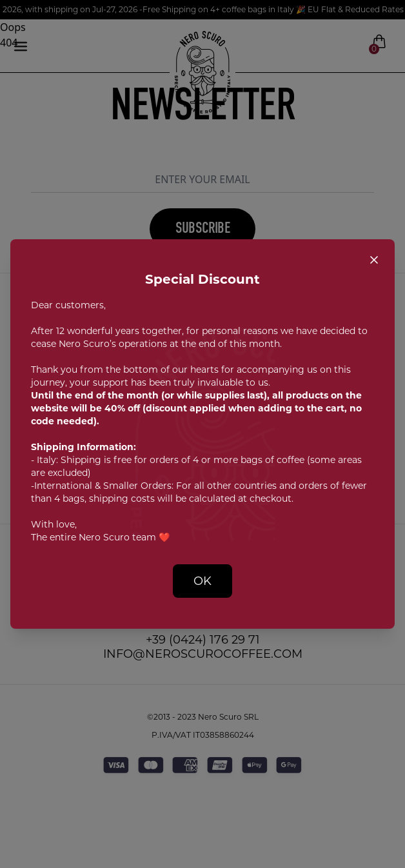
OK (202, 581)
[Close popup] (374, 260)
